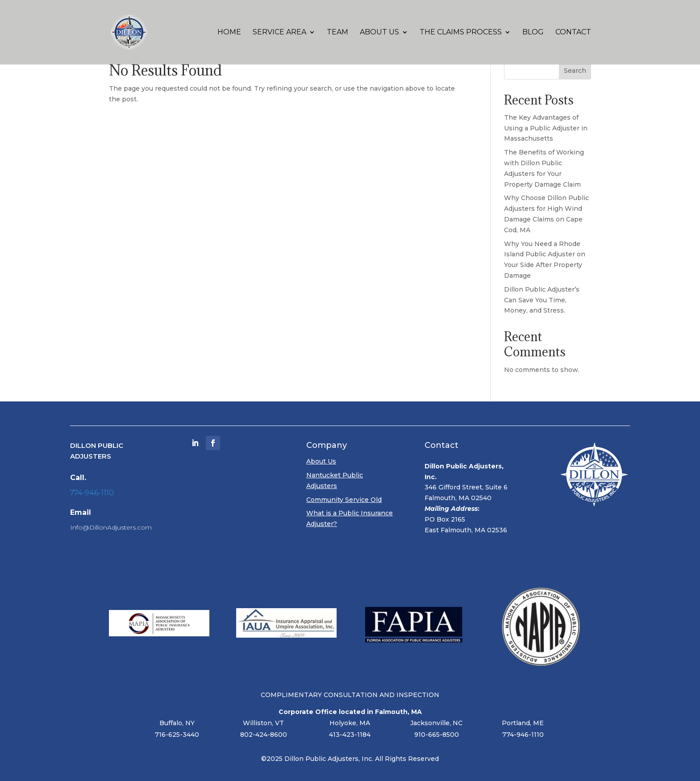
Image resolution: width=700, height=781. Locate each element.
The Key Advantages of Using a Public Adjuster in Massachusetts (546, 128)
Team (337, 33)
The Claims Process (461, 33)
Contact (573, 33)
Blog (533, 33)
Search (575, 71)
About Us (379, 33)
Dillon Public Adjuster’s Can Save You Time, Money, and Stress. (542, 300)
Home (229, 33)
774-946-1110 (92, 493)
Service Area (279, 33)
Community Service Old (344, 500)
